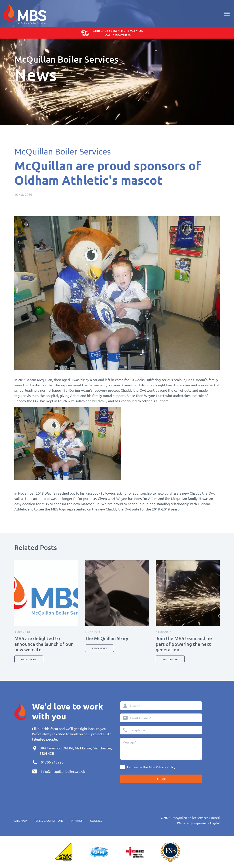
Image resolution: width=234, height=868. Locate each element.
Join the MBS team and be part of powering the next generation (184, 644)
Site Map (21, 821)
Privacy (77, 821)
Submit (161, 779)
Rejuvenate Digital (207, 823)
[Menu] (227, 13)
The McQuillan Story (107, 638)
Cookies (96, 821)
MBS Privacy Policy (162, 767)
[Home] (25, 13)
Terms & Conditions (49, 821)
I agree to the (151, 767)
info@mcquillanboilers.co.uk (63, 771)
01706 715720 (52, 762)
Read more (29, 659)
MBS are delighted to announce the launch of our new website (43, 644)
